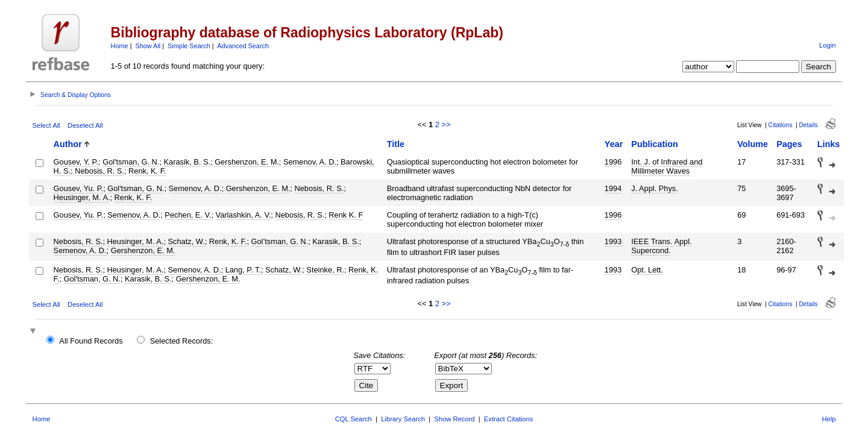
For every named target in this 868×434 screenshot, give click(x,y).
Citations (781, 125)
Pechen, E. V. (188, 215)
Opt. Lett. (647, 270)
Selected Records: (182, 341)
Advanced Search (243, 46)
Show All (148, 46)
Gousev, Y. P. (76, 162)
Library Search (403, 419)
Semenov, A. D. (310, 162)
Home (120, 46)
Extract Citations (508, 419)
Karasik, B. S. (187, 162)
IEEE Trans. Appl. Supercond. (661, 246)
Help (829, 419)
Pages (789, 144)
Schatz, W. (187, 241)
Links (829, 144)
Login (827, 45)
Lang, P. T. (243, 270)
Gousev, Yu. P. (79, 188)
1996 (613, 162)
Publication (655, 144)
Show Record (454, 419)
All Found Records (91, 341)
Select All (46, 125)
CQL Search (354, 419)
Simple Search (189, 46)
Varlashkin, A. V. (244, 215)
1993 (613, 241)
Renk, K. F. (147, 171)
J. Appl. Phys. (655, 188)
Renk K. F (346, 215)
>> (446, 124)
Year (614, 144)
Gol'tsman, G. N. (131, 162)
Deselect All (85, 125)
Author (68, 144)
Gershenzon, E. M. (247, 162)
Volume (753, 144)
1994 (613, 188)
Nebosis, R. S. (99, 171)
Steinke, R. (325, 270)
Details (808, 125)
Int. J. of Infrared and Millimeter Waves (667, 166)
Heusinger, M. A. (82, 197)
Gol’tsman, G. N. (280, 241)
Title (396, 144)
